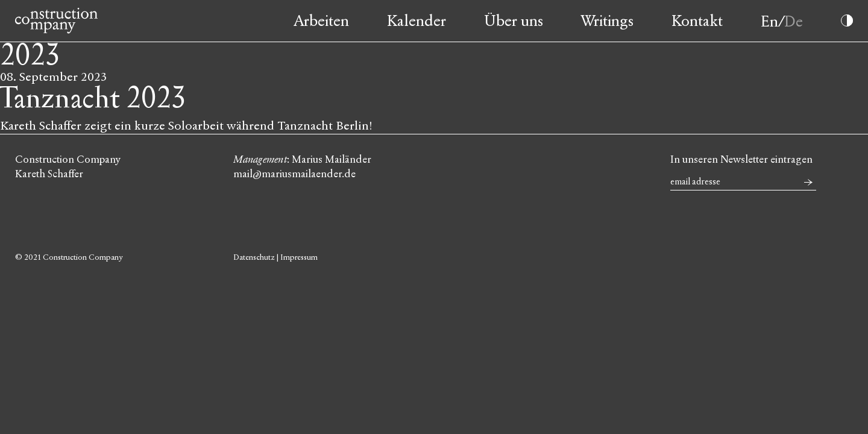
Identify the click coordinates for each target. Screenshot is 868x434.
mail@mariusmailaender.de (294, 174)
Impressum (299, 257)
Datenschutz (254, 257)
